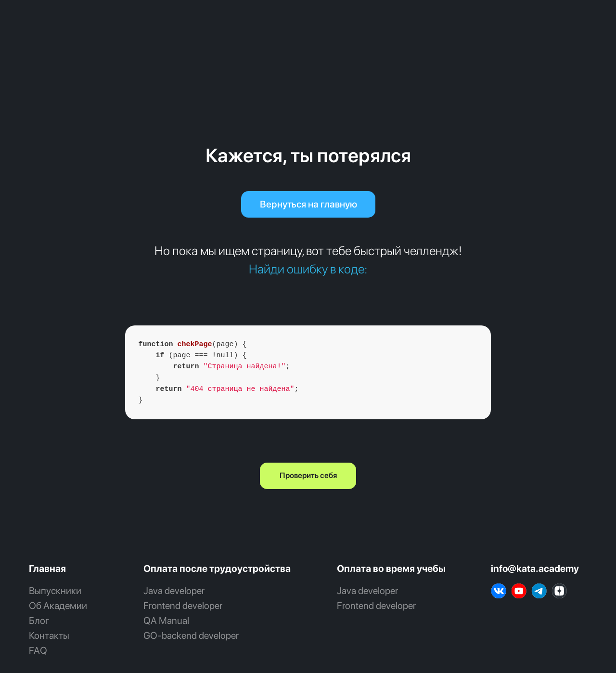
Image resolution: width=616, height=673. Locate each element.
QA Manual (166, 621)
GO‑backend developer (191, 635)
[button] (308, 476)
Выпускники (55, 591)
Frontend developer (183, 606)
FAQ (38, 650)
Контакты (49, 635)
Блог (39, 621)
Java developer (174, 591)
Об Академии (58, 606)
